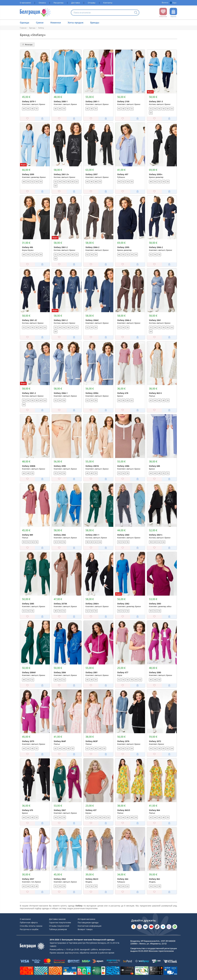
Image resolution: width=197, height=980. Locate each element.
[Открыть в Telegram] (163, 927)
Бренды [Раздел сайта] (95, 23)
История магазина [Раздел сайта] (86, 919)
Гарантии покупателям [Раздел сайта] (60, 922)
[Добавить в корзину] (42, 119)
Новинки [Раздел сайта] (56, 23)
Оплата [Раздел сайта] (42, 3)
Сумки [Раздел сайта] (40, 23)
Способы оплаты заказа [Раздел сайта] (31, 926)
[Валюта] (173, 3)
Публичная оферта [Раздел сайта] (29, 922)
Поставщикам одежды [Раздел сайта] (88, 922)
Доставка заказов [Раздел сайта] (57, 919)
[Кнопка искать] (136, 13)
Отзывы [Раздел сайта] (92, 3)
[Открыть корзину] (173, 13)
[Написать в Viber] (169, 927)
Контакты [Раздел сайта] (108, 3)
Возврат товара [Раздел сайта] (85, 929)
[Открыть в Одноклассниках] (134, 927)
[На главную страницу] (35, 13)
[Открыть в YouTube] (151, 927)
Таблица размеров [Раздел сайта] (58, 929)
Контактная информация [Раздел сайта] (90, 926)
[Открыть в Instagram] (139, 927)
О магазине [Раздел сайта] (25, 3)
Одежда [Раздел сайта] (24, 23)
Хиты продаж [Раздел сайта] (76, 23)
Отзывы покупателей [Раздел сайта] (59, 926)
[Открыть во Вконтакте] (145, 927)
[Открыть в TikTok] (157, 927)
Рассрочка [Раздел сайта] (58, 3)
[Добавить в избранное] (27, 119)
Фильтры (27, 45)
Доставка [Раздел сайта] (76, 3)
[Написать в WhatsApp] (175, 927)
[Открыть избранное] (163, 13)
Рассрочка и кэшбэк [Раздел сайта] (29, 929)
